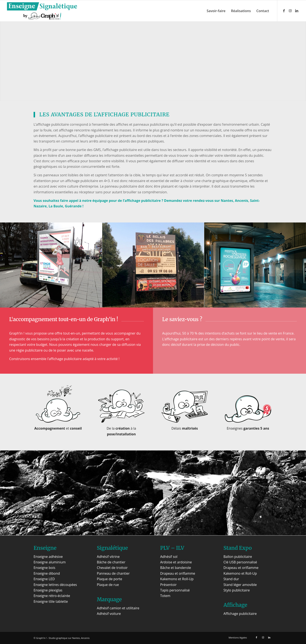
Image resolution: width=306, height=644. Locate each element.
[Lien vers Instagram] (290, 11)
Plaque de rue (108, 585)
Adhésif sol (169, 557)
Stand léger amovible (240, 585)
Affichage (235, 605)
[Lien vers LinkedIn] (297, 11)
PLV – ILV (172, 548)
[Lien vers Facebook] (284, 11)
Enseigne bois (44, 568)
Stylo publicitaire (237, 590)
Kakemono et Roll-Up (177, 579)
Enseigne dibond (47, 573)
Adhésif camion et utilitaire (118, 608)
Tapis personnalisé (175, 590)
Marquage (109, 599)
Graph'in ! (41, 638)
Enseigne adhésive (48, 557)
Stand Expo (238, 548)
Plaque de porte (110, 579)
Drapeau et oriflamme (178, 573)
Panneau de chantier (113, 573)
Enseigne (45, 548)
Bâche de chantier (111, 562)
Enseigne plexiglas (48, 590)
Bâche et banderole (176, 568)
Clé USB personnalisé (240, 562)
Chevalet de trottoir (112, 568)
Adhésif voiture (109, 614)
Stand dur (231, 579)
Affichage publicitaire (240, 614)
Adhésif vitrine (108, 557)
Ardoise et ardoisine (176, 562)
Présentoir (168, 585)
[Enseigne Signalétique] (42, 11)
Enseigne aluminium (50, 562)
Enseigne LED (44, 579)
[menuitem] (216, 11)
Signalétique (112, 548)
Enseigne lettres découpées (55, 585)
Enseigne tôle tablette (51, 601)
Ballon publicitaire (238, 557)
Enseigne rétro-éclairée (52, 596)
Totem (165, 596)
